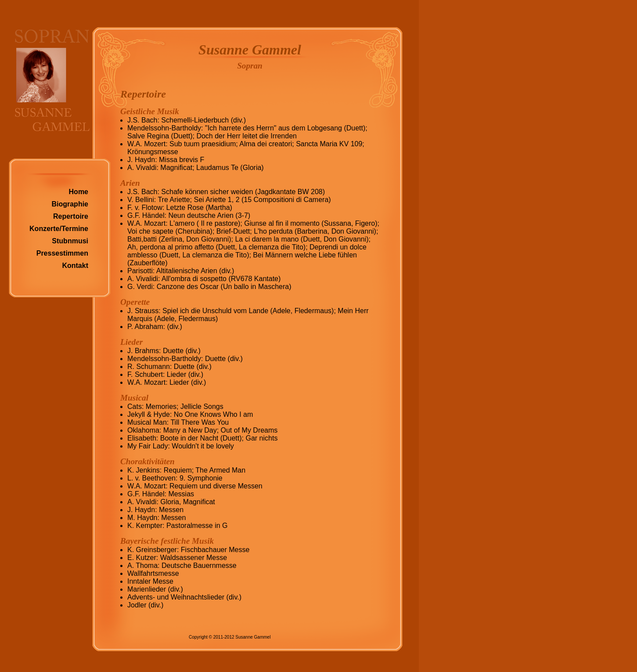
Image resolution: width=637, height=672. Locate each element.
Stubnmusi (70, 241)
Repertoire (71, 216)
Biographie (70, 204)
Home (79, 192)
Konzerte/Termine (59, 229)
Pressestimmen (62, 253)
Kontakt (75, 266)
